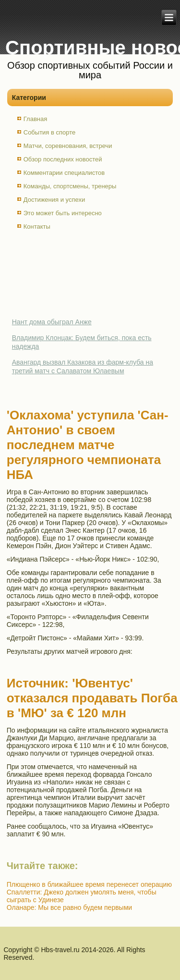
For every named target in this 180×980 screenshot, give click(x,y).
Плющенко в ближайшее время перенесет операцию (89, 884)
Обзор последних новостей (63, 159)
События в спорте (50, 132)
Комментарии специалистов (64, 173)
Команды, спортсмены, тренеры (70, 186)
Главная (35, 119)
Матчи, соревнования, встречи (68, 146)
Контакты (37, 227)
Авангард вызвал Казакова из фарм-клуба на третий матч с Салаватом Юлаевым (83, 367)
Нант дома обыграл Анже (52, 322)
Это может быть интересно (63, 213)
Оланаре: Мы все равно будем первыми (69, 907)
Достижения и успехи (54, 200)
